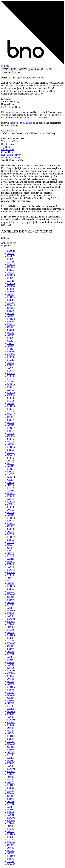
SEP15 (11, 458)
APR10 (11, 583)
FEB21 (11, 352)
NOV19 (11, 371)
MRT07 (11, 660)
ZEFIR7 (5, 66)
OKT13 (11, 504)
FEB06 (11, 690)
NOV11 (11, 545)
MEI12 (11, 534)
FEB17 (11, 431)
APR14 (11, 491)
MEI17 (11, 422)
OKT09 (11, 597)
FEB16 (11, 450)
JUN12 (11, 532)
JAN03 (11, 766)
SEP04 (11, 725)
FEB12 (11, 540)
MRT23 (11, 319)
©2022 (17, 72)
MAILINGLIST (37, 69)
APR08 (11, 632)
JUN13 (11, 510)
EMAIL (49, 69)
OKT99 (11, 845)
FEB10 (11, 589)
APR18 (11, 403)
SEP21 (11, 343)
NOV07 (11, 643)
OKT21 (11, 341)
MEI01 (11, 804)
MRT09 (11, 611)
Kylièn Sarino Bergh (11, 155)
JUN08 (11, 627)
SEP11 (10, 551)
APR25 (11, 273)
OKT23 (11, 308)
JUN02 (11, 777)
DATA (14, 69)
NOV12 (11, 523)
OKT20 (11, 354)
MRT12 (11, 537)
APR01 (11, 807)
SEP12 (11, 529)
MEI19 (11, 379)
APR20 (11, 363)
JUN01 (11, 801)
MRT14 (11, 493)
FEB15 (11, 472)
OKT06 (11, 673)
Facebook (14, 123)
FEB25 (11, 278)
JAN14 (11, 499)
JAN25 (11, 281)
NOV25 (11, 264)
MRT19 (11, 384)
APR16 (11, 444)
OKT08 (11, 622)
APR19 (11, 382)
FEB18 (11, 409)
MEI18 (11, 401)
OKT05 (11, 698)
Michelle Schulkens (11, 158)
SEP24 (11, 289)
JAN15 (11, 474)
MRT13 (11, 518)
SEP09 (11, 600)
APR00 (11, 831)
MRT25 (11, 275)
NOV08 (11, 619)
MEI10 (11, 581)
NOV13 (11, 502)
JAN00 (11, 840)
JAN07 (11, 665)
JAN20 (11, 368)
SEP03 (11, 750)
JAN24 (11, 303)
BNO (9, 206)
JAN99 (11, 861)
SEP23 (11, 311)
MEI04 (11, 731)
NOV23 (11, 305)
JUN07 (11, 651)
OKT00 (11, 821)
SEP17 (11, 420)
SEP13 (11, 507)
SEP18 (11, 398)
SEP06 (11, 676)
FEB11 (11, 564)
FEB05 (11, 714)
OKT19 (11, 373)
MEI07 (11, 654)
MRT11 (11, 562)
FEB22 (11, 338)
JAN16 (11, 452)
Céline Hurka (8, 152)
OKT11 (11, 548)
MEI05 (11, 706)
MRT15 (11, 469)
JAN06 (11, 692)
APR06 (11, 684)
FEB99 (11, 859)
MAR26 (11, 256)
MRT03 (11, 761)
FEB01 (11, 812)
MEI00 (11, 829)
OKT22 (11, 327)
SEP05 (11, 701)
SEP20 (11, 357)
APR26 (11, 253)
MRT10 (11, 586)
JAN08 (11, 641)
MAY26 (11, 251)
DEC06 (11, 668)
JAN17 (11, 433)
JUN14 (11, 485)
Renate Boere (8, 144)
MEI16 (11, 442)
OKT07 (11, 646)
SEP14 (11, 482)
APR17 (11, 425)
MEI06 (11, 681)
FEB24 (11, 300)
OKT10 (11, 572)
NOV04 (11, 720)
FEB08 (11, 638)
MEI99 (11, 851)
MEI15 (11, 463)
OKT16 (11, 436)
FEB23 (11, 322)
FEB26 (11, 259)
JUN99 (11, 848)
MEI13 (11, 512)
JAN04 (11, 741)
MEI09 (11, 605)
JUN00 (11, 826)
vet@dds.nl (7, 246)
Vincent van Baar (10, 141)
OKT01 (11, 796)
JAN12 (11, 542)
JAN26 (11, 262)
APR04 (11, 733)
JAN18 (11, 412)
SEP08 (11, 624)
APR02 (11, 782)
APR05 (11, 709)
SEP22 (11, 330)
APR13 (11, 515)
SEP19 (11, 376)
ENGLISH (7, 72)
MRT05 (11, 711)
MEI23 (11, 313)
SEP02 (11, 774)
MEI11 (11, 556)
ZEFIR (5, 69)
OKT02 (11, 771)
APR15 (11, 466)
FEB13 (11, 521)
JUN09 (11, 602)
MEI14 (11, 488)
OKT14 (11, 480)
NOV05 (11, 695)
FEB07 (11, 662)
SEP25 (11, 270)
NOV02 (11, 769)
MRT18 (11, 406)
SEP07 (11, 649)
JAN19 (11, 390)
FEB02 (11, 788)
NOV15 (11, 455)
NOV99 (11, 842)
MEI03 (11, 755)
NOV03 (11, 744)
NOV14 (11, 477)
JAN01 (11, 815)
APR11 (11, 559)
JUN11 (11, 553)
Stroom (60, 222)
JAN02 (11, 791)
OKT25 (11, 267)
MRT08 (11, 635)
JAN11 (11, 567)
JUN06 (11, 679)
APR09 (11, 608)
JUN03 (11, 752)
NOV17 (11, 414)
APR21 (11, 346)
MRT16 (11, 447)
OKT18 (11, 395)
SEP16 (11, 439)
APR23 (11, 316)
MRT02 (11, 785)
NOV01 (11, 793)
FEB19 (11, 387)
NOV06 (11, 671)
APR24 (11, 294)
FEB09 (11, 613)
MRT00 (11, 834)
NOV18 (11, 393)
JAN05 (11, 717)
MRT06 (11, 687)
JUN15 (11, 461)
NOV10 (11, 570)
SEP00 (11, 823)
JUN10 (11, 578)
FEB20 (11, 365)
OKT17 (11, 417)
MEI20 (11, 360)
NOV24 (11, 283)
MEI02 (11, 780)
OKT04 (11, 722)
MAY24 (11, 292)
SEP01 (11, 799)
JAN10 (11, 592)
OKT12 (11, 526)
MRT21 (11, 349)
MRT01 (11, 810)
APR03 (11, 758)
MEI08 (11, 630)
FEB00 (11, 837)
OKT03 (11, 747)
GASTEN (23, 69)
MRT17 (11, 428)
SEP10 (11, 575)
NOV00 (11, 818)
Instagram (27, 123)
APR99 (11, 853)
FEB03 (11, 763)
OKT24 (11, 286)
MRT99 (11, 856)
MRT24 (11, 297)
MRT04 (11, 736)
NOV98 (11, 864)
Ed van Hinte (8, 149)
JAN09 (11, 616)
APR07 (11, 657)
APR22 (11, 335)
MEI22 (11, 333)
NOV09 (11, 594)
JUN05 (11, 703)
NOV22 (11, 324)
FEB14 (11, 496)
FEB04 (11, 739)
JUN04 (11, 728)
